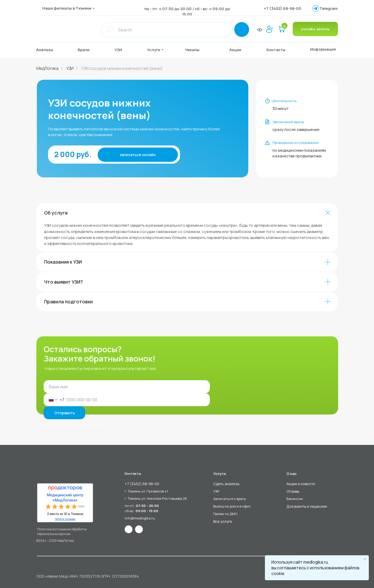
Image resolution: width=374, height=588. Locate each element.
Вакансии (295, 499)
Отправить (65, 413)
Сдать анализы (226, 484)
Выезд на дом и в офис (232, 506)
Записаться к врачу (230, 499)
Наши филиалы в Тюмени (67, 8)
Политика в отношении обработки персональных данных (62, 532)
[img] (62, 29)
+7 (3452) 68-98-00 (283, 8)
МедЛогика (47, 68)
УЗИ (70, 68)
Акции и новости (301, 484)
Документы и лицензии (307, 506)
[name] (127, 387)
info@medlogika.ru (140, 518)
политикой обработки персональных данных (141, 426)
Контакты (133, 473)
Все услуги (223, 521)
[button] (88, 50)
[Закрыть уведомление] (365, 559)
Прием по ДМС (225, 514)
